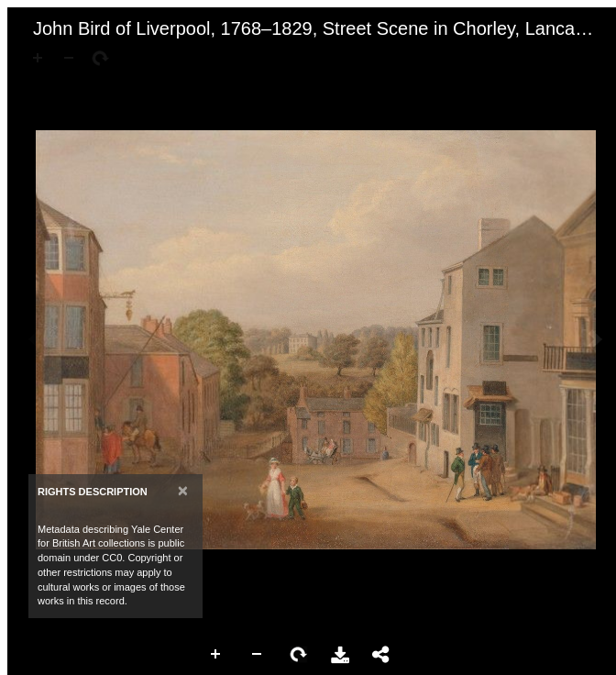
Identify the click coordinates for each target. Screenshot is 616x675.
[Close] (183, 490)
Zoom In (216, 655)
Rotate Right (299, 655)
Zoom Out (258, 655)
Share (381, 655)
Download (340, 655)
